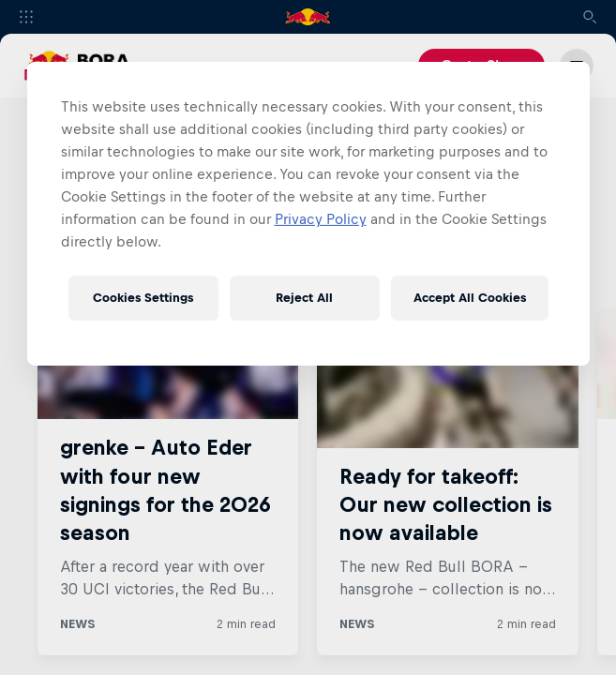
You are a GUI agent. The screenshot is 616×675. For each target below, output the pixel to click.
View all (531, 264)
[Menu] (577, 66)
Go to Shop (481, 66)
